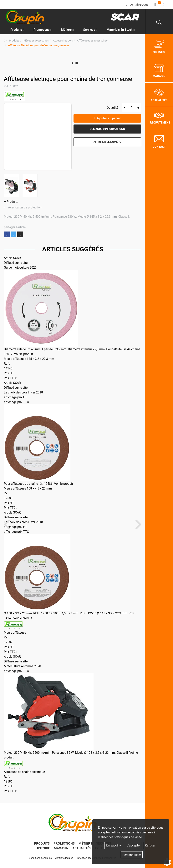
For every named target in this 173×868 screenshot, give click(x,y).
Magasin (61, 848)
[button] (39, 45)
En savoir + (114, 845)
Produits (17, 30)
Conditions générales (40, 858)
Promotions (43, 30)
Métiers (85, 843)
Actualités (82, 848)
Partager (7, 234)
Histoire (43, 848)
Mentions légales (64, 858)
